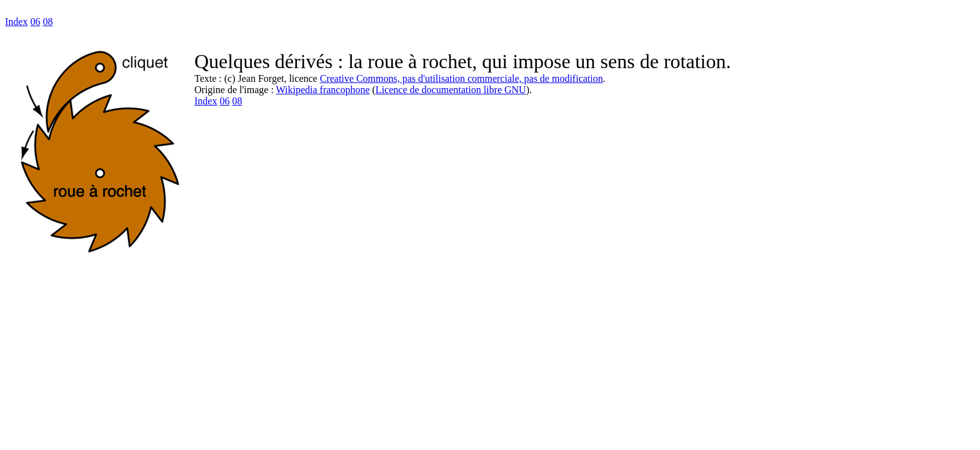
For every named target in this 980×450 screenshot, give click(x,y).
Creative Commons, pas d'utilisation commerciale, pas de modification (462, 78)
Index (16, 22)
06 (35, 22)
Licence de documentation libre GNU (451, 90)
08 (47, 22)
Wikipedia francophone (323, 90)
